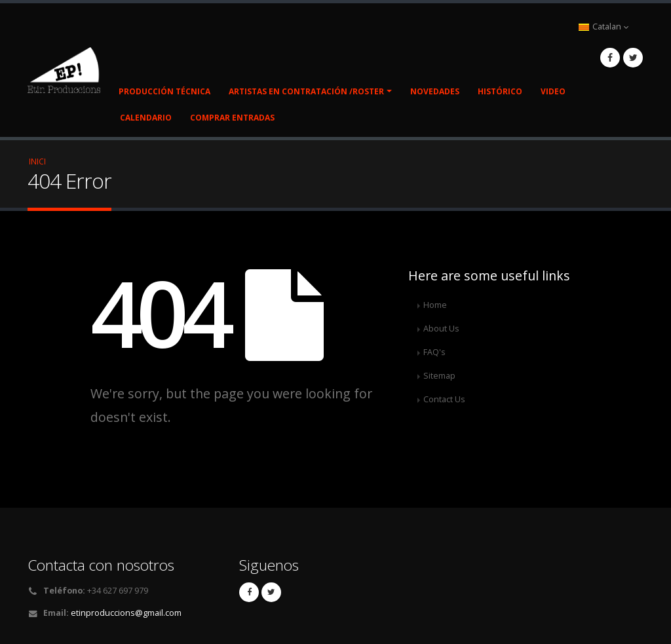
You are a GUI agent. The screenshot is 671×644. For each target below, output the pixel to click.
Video (553, 91)
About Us (441, 329)
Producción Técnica (164, 91)
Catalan (604, 27)
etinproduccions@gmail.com (126, 613)
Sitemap (439, 376)
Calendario (146, 118)
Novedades (435, 91)
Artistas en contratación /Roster (306, 91)
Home (435, 305)
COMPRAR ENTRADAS (232, 118)
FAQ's (434, 352)
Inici (37, 161)
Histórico (500, 91)
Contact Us (444, 399)
